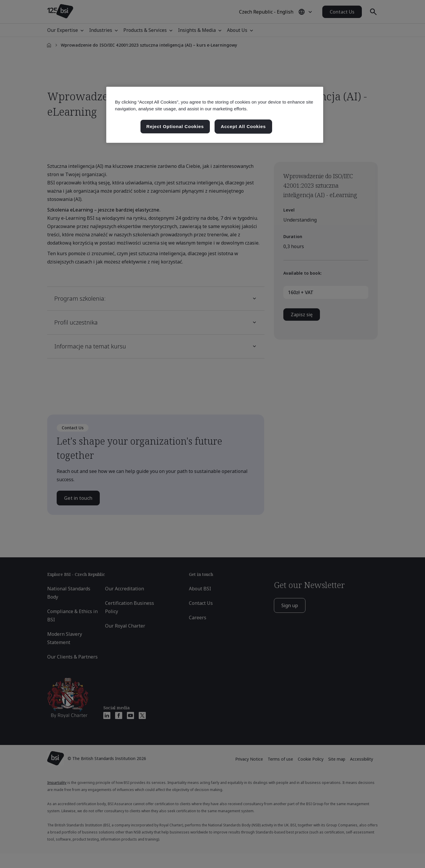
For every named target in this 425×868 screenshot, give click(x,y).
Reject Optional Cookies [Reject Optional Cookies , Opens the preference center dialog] (175, 126)
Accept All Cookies (243, 126)
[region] (215, 115)
